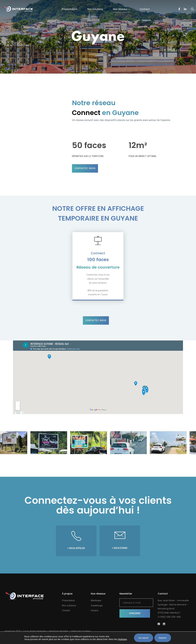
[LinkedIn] (185, 9)
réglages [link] (122, 639)
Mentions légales (59, 631)
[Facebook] (179, 9)
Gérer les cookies (81, 631)
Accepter (144, 638)
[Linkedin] (164, 624)
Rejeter (163, 638)
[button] (85, 168)
